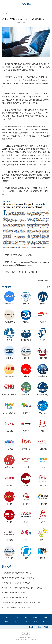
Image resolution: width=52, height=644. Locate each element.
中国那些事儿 (9, 322)
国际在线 (9, 540)
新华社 (9, 340)
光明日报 (9, 431)
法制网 (9, 486)
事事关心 (9, 358)
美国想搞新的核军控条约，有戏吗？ (15, 593)
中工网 (9, 504)
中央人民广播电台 (9, 395)
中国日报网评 (26, 340)
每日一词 (26, 358)
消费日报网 (26, 449)
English (32, 627)
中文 (39, 627)
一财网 (26, 558)
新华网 (43, 558)
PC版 (46, 627)
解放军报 (26, 395)
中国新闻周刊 (43, 395)
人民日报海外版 (9, 413)
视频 (7, 621)
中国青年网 (26, 413)
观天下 (45, 621)
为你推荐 (7, 287)
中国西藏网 (26, 504)
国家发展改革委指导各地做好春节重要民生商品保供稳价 (22, 603)
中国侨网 (9, 449)
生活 (45, 617)
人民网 (43, 522)
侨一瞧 (43, 340)
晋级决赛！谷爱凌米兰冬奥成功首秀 (15, 598)
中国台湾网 (43, 504)
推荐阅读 (7, 566)
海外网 (43, 467)
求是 (43, 431)
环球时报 (26, 376)
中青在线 (43, 486)
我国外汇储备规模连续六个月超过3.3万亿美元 (18, 578)
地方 (26, 621)
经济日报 (43, 413)
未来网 (43, 540)
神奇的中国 (9, 304)
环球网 (26, 486)
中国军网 (26, 431)
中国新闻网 (9, 376)
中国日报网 (5, 13)
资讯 (26, 617)
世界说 (26, 322)
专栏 (16, 621)
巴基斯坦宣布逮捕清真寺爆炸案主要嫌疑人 (17, 573)
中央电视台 (43, 376)
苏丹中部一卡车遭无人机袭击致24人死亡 (16, 583)
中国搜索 (26, 467)
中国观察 (43, 322)
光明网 (26, 522)
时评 (16, 617)
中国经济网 (43, 358)
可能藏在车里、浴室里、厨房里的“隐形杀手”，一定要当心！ (23, 588)
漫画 (36, 621)
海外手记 (26, 304)
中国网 (26, 540)
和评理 (11, 13)
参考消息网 (9, 467)
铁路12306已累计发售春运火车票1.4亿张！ (17, 608)
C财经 (36, 617)
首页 (7, 617)
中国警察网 (43, 449)
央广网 (9, 522)
